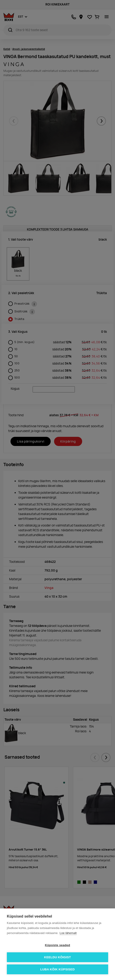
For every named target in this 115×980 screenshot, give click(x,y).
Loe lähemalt (68, 933)
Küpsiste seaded (57, 945)
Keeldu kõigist (57, 957)
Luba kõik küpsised (58, 969)
